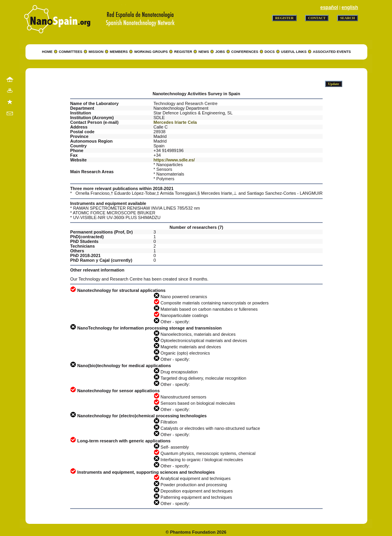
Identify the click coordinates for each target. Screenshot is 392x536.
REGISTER (183, 52)
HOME (47, 52)
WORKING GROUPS (151, 52)
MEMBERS (119, 52)
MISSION (96, 52)
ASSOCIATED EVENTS (332, 52)
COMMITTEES (71, 52)
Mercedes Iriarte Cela (175, 122)
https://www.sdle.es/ (174, 160)
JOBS (220, 52)
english (350, 7)
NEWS (204, 52)
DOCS (270, 52)
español (329, 7)
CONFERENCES (245, 52)
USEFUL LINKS (294, 52)
